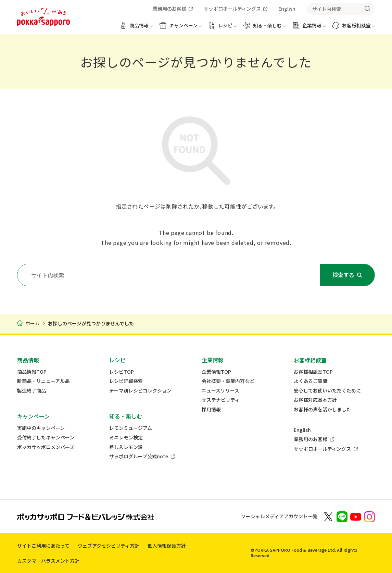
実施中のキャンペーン (41, 428)
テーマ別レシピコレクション (140, 391)
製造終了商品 (31, 391)
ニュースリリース (220, 391)
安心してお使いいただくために (327, 391)
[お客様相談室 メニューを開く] (354, 28)
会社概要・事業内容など (228, 381)
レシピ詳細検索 (126, 381)
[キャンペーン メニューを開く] (181, 28)
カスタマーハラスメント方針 (48, 561)
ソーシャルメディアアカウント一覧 (279, 516)
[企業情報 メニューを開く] (309, 28)
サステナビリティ (221, 400)
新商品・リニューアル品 (43, 381)
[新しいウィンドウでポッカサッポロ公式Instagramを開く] (369, 516)
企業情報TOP (216, 372)
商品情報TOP (32, 372)
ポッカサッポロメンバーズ (46, 447)
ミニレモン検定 (126, 438)
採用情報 (211, 409)
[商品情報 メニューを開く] (136, 28)
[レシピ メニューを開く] (223, 28)
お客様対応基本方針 (315, 400)
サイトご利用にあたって (43, 546)
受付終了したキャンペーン (46, 438)
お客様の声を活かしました (323, 409)
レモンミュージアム (131, 428)
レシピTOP (122, 372)
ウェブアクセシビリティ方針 (109, 546)
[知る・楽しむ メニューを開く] (265, 28)
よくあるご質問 (311, 381)
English (302, 430)
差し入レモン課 (126, 447)
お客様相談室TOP (313, 372)
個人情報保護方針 (167, 546)
